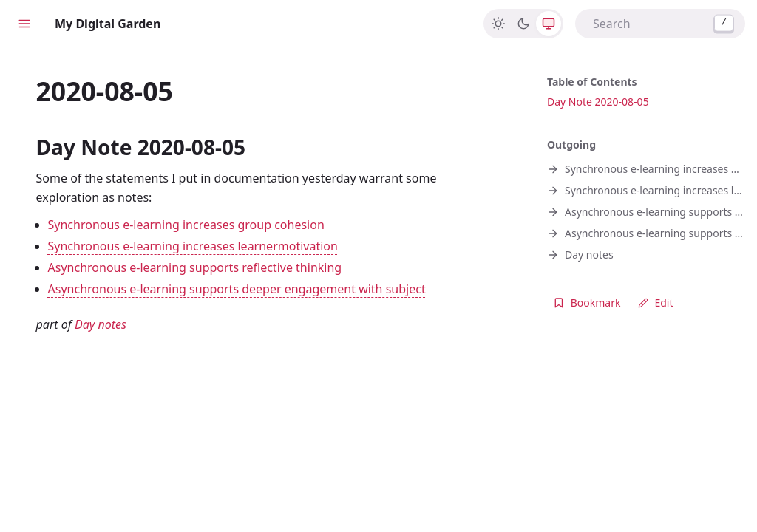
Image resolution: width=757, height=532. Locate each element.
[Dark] (523, 24)
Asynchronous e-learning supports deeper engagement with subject (237, 289)
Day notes (101, 324)
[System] (549, 24)
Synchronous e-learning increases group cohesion (186, 225)
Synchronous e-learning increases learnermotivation (193, 246)
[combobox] (660, 24)
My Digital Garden (108, 24)
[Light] (498, 24)
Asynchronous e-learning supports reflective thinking (195, 267)
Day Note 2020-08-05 (598, 102)
